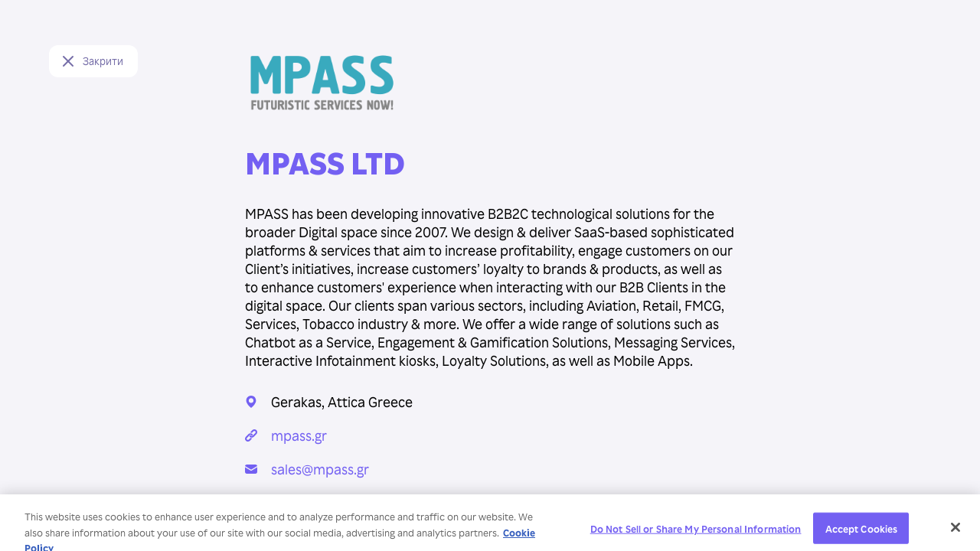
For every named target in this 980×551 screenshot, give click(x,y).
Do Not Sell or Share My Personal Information (696, 532)
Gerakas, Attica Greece (342, 401)
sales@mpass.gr (320, 469)
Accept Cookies (862, 532)
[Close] (955, 532)
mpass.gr (299, 435)
